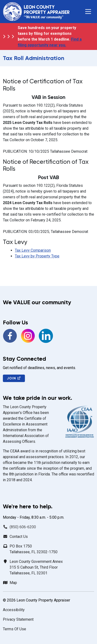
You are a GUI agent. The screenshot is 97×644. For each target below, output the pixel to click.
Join (14, 378)
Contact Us (19, 537)
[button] (88, 12)
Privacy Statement (18, 619)
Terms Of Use (14, 629)
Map (13, 583)
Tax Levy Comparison (33, 250)
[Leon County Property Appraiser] (36, 12)
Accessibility (14, 610)
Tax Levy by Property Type (37, 256)
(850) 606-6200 (23, 527)
